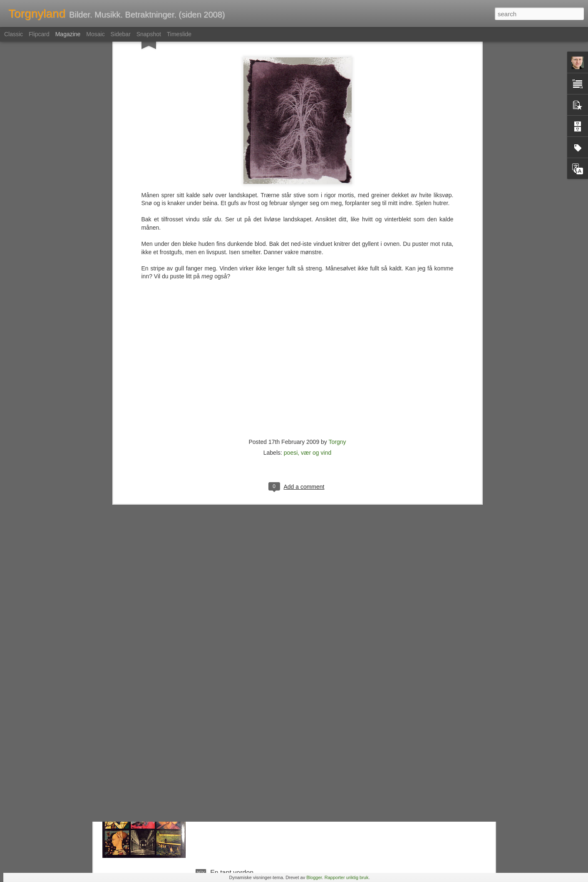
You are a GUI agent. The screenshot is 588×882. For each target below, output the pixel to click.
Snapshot (149, 34)
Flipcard (39, 34)
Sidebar (121, 34)
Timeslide (179, 34)
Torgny (337, 332)
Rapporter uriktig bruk (347, 877)
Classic (14, 34)
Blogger (314, 877)
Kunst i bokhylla (233, 778)
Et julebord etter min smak (249, 684)
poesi (291, 343)
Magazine (68, 34)
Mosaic (95, 34)
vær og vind (316, 343)
